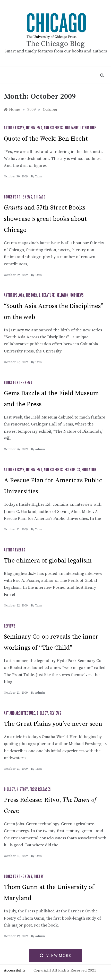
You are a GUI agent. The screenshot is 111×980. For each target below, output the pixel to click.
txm (38, 176)
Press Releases (40, 790)
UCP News (77, 295)
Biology (42, 713)
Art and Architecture (19, 713)
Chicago (40, 197)
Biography (71, 128)
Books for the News (18, 197)
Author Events (14, 550)
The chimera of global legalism (48, 561)
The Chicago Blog (56, 44)
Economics (72, 470)
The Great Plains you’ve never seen (53, 724)
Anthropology (14, 295)
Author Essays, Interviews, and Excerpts (33, 128)
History (32, 295)
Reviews (10, 626)
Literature (88, 128)
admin (40, 449)
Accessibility (15, 970)
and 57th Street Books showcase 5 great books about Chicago (45, 219)
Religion (62, 295)
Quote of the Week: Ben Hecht (46, 139)
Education (89, 470)
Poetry (39, 877)
